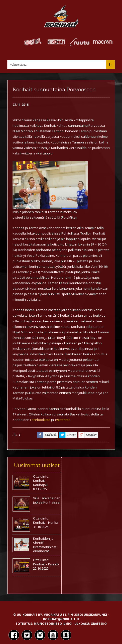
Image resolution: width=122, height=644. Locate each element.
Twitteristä (63, 420)
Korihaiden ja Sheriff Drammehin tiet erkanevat (45, 545)
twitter (67, 435)
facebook (47, 435)
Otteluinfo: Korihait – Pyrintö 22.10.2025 (46, 564)
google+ (88, 435)
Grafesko (99, 624)
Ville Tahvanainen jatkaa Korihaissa (47, 500)
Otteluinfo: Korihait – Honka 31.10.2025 (46, 522)
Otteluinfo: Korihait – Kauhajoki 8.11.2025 (41, 483)
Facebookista (41, 420)
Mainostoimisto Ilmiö (53, 624)
